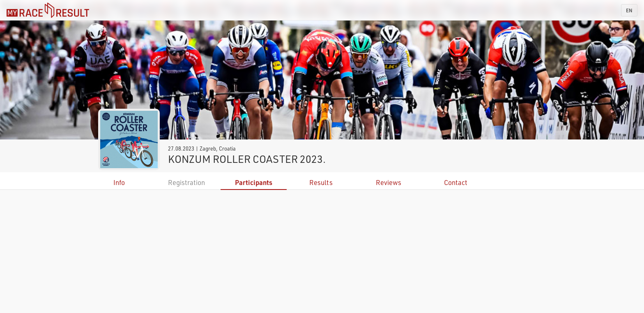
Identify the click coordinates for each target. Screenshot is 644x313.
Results (321, 182)
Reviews (389, 182)
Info (119, 182)
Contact (456, 182)
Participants (254, 182)
